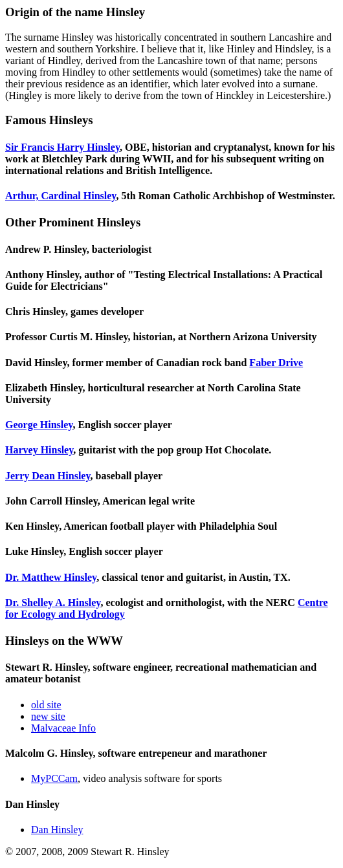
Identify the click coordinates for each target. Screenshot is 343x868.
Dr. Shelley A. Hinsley (53, 602)
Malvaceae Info (63, 728)
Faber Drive (276, 363)
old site (46, 705)
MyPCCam (54, 778)
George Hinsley (39, 425)
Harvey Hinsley (39, 450)
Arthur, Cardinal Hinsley (61, 196)
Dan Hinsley (57, 830)
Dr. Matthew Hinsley (51, 577)
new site (48, 716)
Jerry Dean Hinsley (48, 476)
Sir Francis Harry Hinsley (62, 147)
